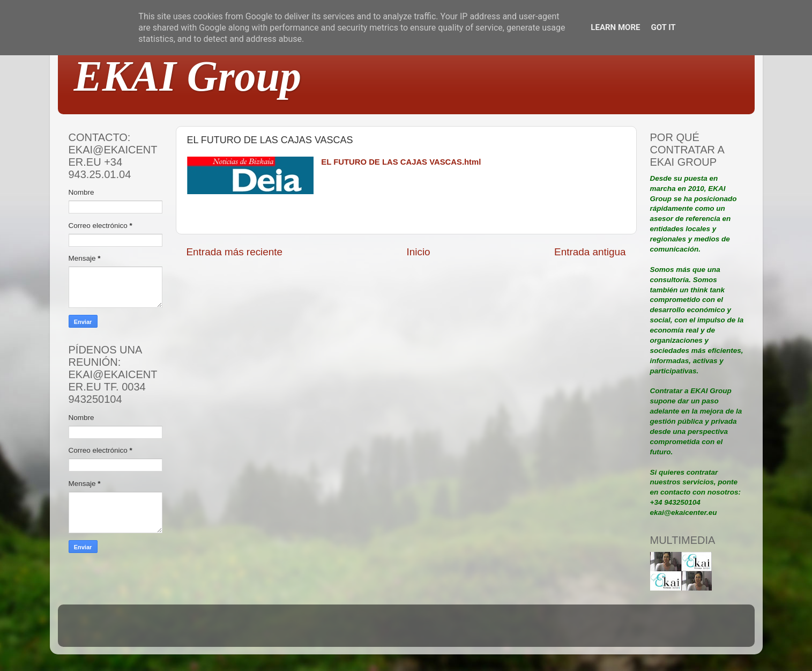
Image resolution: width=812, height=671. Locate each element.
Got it (663, 27)
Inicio (419, 252)
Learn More (615, 27)
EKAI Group (188, 76)
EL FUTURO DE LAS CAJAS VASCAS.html (401, 162)
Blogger (476, 631)
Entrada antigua (590, 252)
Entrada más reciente (235, 252)
